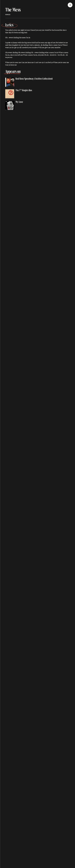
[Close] (70, 5)
